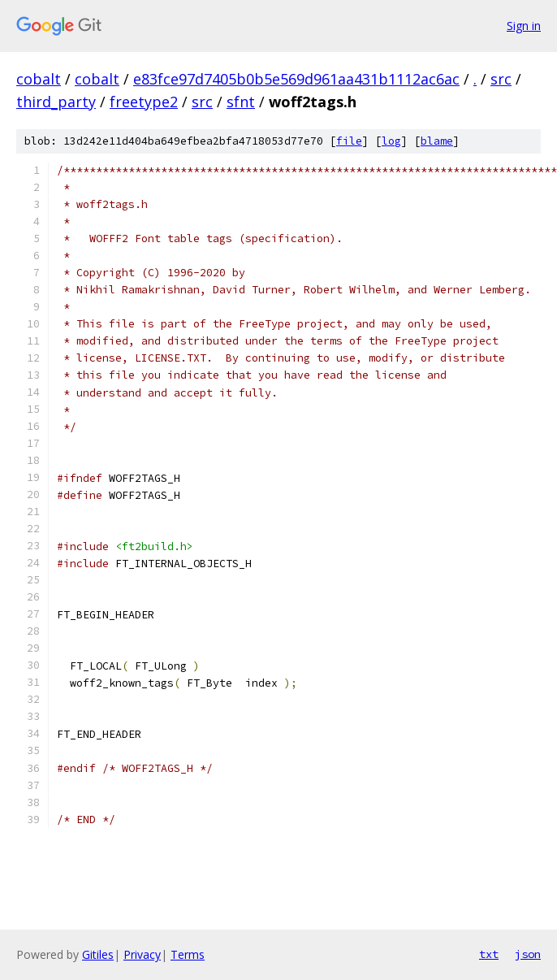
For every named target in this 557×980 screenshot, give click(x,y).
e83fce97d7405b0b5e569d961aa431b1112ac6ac (296, 79)
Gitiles (98, 954)
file (349, 141)
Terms (188, 954)
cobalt (39, 79)
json (528, 954)
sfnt (241, 102)
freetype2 (144, 102)
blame (437, 141)
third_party (56, 102)
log (391, 141)
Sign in (524, 26)
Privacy (142, 954)
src (501, 79)
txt (489, 954)
